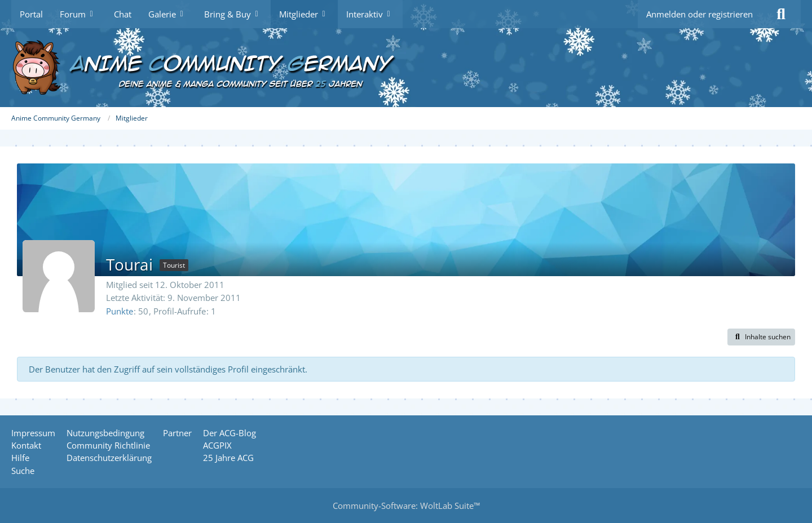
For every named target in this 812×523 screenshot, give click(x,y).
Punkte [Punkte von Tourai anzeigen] (120, 311)
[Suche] (781, 14)
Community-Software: (406, 506)
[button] (761, 337)
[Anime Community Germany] (406, 68)
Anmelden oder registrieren (700, 14)
